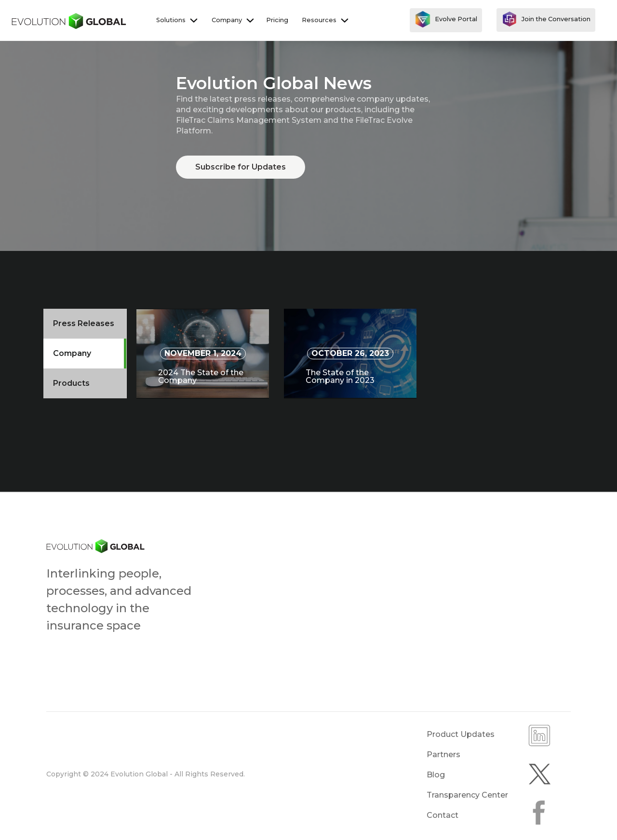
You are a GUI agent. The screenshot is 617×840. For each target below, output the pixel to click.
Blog (436, 775)
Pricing (277, 20)
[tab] (85, 324)
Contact (443, 815)
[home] (69, 20)
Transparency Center (467, 795)
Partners (443, 755)
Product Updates (461, 734)
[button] (176, 20)
